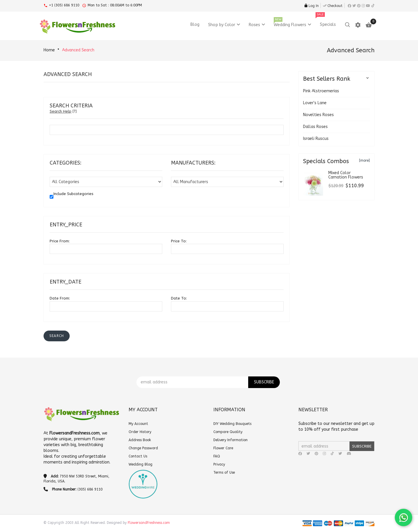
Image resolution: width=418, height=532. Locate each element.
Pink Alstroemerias (321, 91)
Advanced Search (78, 50)
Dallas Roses (315, 127)
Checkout (333, 6)
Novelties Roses (318, 115)
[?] (63, 111)
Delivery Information (230, 440)
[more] (364, 160)
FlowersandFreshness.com (149, 523)
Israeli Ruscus (316, 139)
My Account (138, 424)
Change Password (143, 448)
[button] (57, 336)
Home (49, 50)
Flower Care (223, 448)
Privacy (219, 464)
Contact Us (138, 456)
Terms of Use (224, 473)
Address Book (140, 440)
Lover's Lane (315, 103)
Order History (140, 432)
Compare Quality (228, 432)
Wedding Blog (140, 464)
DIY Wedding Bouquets (232, 424)
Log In (311, 6)
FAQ (217, 456)
